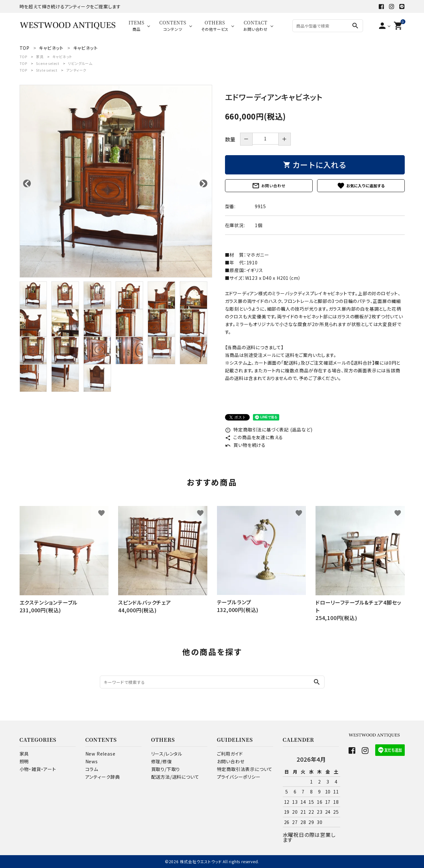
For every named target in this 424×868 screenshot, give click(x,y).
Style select (47, 70)
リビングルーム (80, 63)
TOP (23, 57)
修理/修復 (162, 761)
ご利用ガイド (230, 754)
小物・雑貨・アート (38, 769)
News (92, 761)
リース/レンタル (167, 754)
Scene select (48, 63)
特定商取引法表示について (245, 769)
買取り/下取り (166, 769)
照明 (24, 761)
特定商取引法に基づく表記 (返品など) (269, 430)
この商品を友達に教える (254, 437)
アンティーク (76, 70)
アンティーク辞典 (103, 777)
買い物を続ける (245, 445)
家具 (40, 57)
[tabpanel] (116, 181)
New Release (100, 754)
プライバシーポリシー (239, 777)
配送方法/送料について (175, 777)
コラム (92, 769)
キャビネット (62, 57)
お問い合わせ (269, 186)
